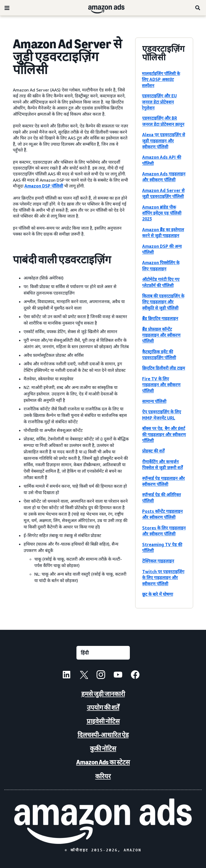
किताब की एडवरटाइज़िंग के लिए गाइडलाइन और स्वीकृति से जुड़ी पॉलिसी (163, 302)
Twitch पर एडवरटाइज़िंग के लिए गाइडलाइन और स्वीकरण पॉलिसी (163, 578)
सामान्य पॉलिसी (154, 401)
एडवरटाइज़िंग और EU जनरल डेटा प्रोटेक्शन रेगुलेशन (159, 102)
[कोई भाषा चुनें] (103, 653)
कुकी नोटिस (103, 749)
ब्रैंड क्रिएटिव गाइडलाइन (160, 318)
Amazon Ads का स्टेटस (103, 762)
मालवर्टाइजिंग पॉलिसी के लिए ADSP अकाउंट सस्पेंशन (161, 80)
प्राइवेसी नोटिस (103, 721)
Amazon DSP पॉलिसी (44, 186)
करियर (103, 776)
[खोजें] (198, 8)
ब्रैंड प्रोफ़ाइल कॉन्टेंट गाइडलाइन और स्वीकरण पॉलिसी (161, 335)
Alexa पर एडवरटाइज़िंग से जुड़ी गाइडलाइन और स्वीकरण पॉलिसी (164, 141)
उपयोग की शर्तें (103, 707)
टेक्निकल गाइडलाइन (158, 561)
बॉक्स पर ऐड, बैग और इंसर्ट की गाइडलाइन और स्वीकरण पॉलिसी (164, 434)
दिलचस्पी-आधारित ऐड (103, 735)
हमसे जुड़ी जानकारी (103, 694)
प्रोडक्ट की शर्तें (153, 451)
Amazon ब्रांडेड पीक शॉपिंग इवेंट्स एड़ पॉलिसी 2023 (162, 213)
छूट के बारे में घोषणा (158, 594)
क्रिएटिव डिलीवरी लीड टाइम (164, 368)
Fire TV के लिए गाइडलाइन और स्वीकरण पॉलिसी (161, 385)
